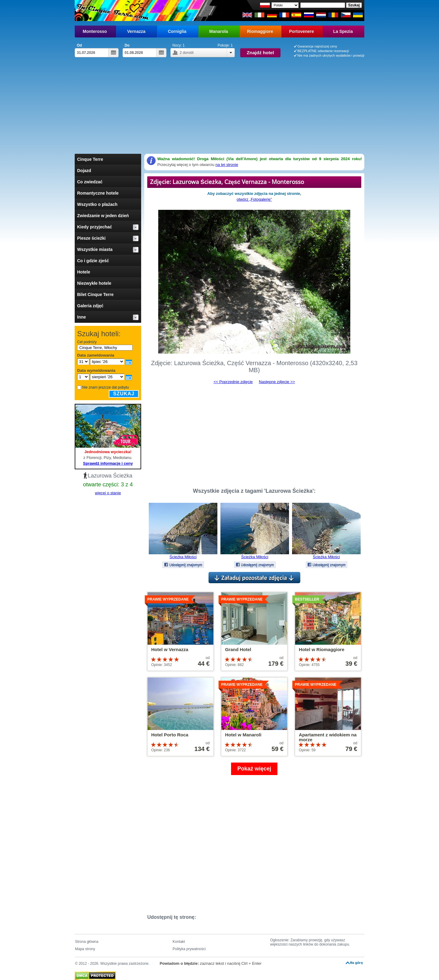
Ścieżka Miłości (183, 557)
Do (127, 45)
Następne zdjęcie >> (277, 382)
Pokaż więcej (254, 769)
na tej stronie (227, 165)
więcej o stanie (108, 493)
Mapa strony (85, 949)
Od (79, 45)
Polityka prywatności (189, 949)
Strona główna (87, 942)
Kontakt (179, 942)
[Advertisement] (220, 108)
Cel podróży (87, 342)
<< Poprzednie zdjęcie (233, 382)
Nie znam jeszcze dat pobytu (105, 387)
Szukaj (124, 394)
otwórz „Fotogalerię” (254, 199)
